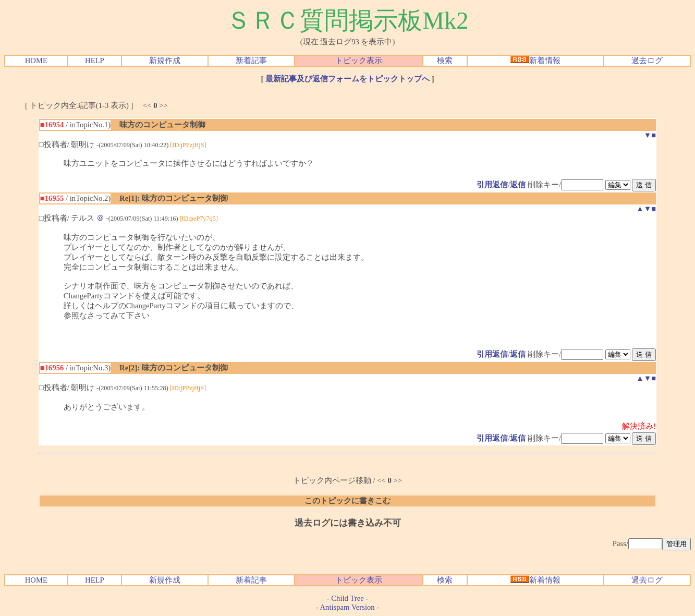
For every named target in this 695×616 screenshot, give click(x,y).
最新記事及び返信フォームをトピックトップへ (347, 79)
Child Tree (347, 598)
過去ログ (647, 61)
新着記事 (251, 61)
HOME (36, 61)
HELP (95, 61)
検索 (445, 61)
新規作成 (165, 61)
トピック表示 (359, 61)
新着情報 (535, 61)
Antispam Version (347, 607)
